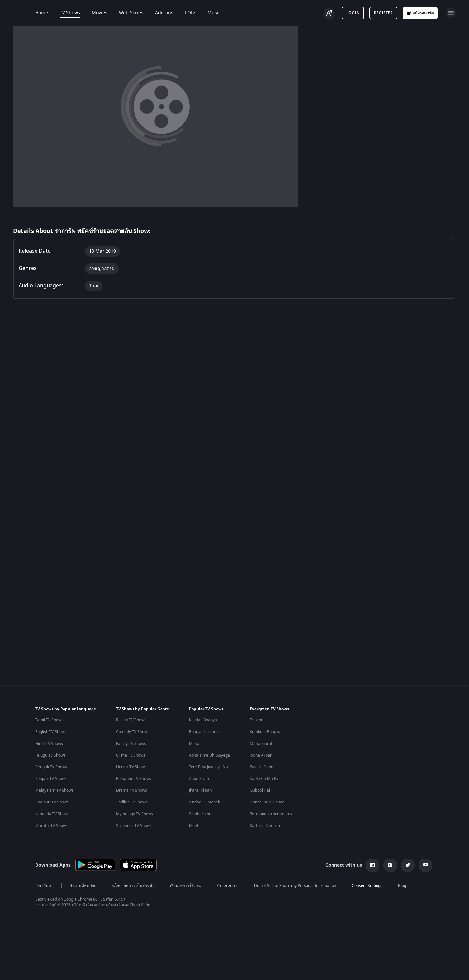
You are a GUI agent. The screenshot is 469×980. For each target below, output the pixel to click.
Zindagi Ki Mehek (204, 802)
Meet (194, 826)
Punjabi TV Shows (51, 779)
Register (383, 13)
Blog (402, 886)
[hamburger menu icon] (451, 13)
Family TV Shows (131, 744)
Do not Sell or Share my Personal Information (295, 886)
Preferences (227, 886)
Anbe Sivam (200, 779)
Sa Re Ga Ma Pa (264, 779)
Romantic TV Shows (134, 779)
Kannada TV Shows (52, 814)
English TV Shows (51, 732)
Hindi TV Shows (49, 744)
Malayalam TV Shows (54, 790)
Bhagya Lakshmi (204, 732)
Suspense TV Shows (134, 826)
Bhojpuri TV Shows (52, 802)
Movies (99, 13)
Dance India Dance (267, 802)
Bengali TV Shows (51, 767)
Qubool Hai (260, 790)
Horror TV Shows (131, 767)
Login (353, 13)
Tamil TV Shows (49, 720)
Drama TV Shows (131, 790)
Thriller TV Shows (132, 802)
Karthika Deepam (266, 826)
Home (42, 13)
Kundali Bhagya (203, 720)
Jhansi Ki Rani (201, 790)
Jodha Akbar (261, 755)
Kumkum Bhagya (265, 732)
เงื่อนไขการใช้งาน (185, 886)
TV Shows (70, 13)
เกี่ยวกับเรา (44, 886)
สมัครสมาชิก (420, 13)
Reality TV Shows (131, 720)
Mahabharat (261, 744)
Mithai (195, 744)
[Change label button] (329, 14)
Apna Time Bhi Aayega (209, 755)
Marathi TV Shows (51, 826)
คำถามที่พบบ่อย (83, 886)
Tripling (256, 720)
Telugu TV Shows (50, 755)
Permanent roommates (271, 814)
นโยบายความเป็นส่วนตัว (133, 886)
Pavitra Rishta (262, 767)
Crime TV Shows (131, 755)
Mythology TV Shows (135, 814)
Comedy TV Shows (133, 732)
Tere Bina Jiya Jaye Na (208, 767)
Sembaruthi (199, 814)
